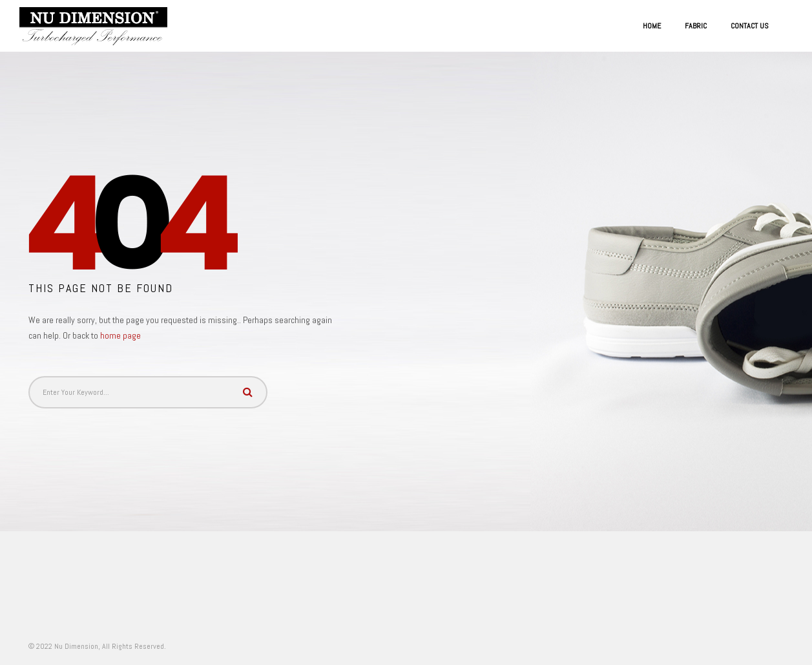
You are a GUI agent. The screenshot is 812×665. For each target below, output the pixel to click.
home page (120, 335)
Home (652, 26)
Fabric (696, 26)
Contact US (750, 26)
